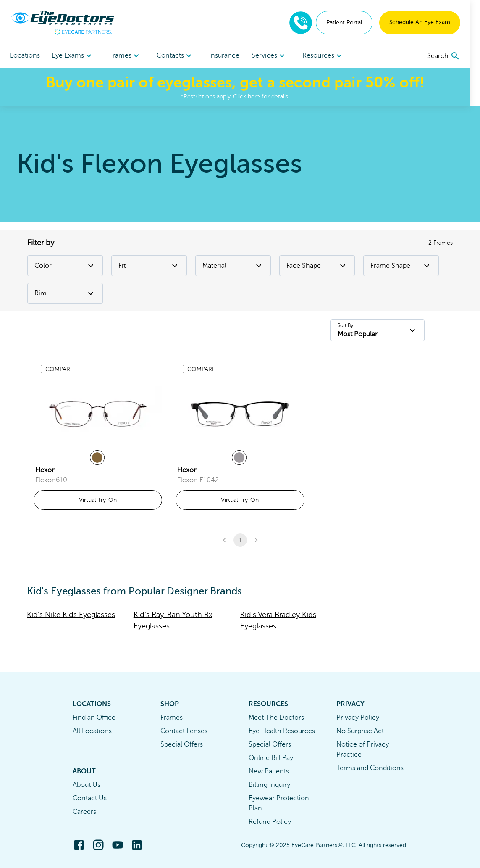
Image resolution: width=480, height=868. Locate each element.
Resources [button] (330, 56)
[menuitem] (74, 56)
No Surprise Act (360, 731)
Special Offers (182, 744)
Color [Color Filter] (65, 266)
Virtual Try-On (98, 500)
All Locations (92, 731)
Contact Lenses (184, 731)
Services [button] (275, 56)
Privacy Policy (358, 718)
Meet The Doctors (276, 718)
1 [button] (240, 540)
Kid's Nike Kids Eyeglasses (71, 615)
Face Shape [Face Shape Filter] (317, 266)
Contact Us (90, 798)
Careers (84, 812)
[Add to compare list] (38, 369)
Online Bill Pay (271, 758)
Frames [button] (128, 56)
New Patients (269, 771)
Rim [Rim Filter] (65, 293)
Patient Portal (354, 22)
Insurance (229, 55)
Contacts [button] (179, 56)
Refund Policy (270, 822)
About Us (87, 785)
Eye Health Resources (282, 731)
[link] (98, 413)
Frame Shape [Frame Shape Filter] (401, 266)
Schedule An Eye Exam (429, 22)
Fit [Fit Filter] (149, 266)
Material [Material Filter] (233, 266)
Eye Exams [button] (74, 56)
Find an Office (94, 718)
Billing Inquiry (269, 785)
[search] (453, 56)
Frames (172, 718)
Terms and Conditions (370, 768)
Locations (25, 55)
